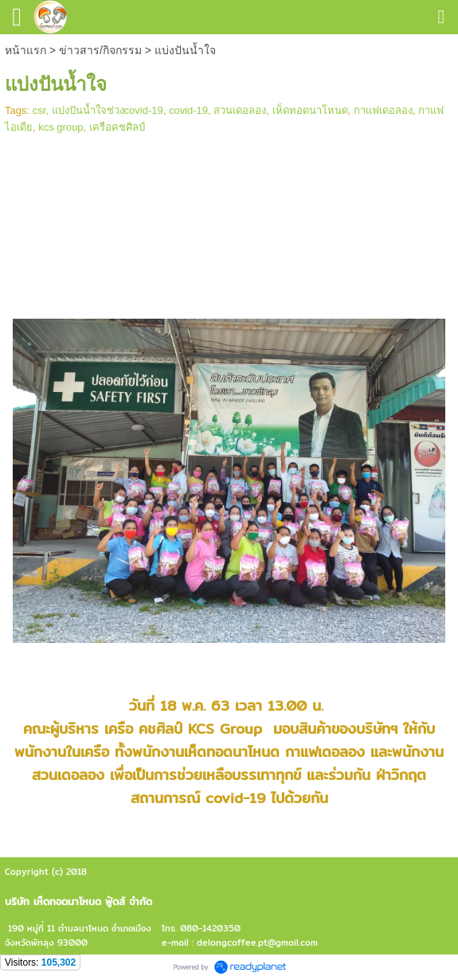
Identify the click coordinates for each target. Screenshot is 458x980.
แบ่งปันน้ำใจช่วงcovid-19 (108, 110)
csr (39, 110)
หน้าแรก (25, 50)
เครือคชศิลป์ (117, 127)
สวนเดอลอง (240, 110)
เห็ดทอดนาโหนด (310, 110)
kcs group (61, 127)
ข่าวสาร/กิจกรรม (100, 50)
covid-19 (188, 110)
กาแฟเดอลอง (383, 110)
